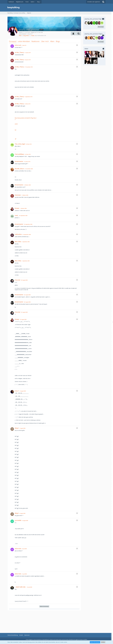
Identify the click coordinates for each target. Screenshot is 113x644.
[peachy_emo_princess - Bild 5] (94, 54)
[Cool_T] (92, 23)
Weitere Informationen (95, 642)
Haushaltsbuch (46, 639)
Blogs (58, 41)
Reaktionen (36, 41)
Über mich (45, 41)
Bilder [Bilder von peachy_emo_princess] (20, 36)
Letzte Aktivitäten (24, 41)
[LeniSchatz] (94, 38)
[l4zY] (92, 38)
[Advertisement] (44, 621)
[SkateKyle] (102, 38)
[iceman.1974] (89, 23)
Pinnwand (13, 41)
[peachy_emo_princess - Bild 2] (94, 61)
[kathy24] (99, 23)
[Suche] (103, 2)
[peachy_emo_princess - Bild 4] (101, 54)
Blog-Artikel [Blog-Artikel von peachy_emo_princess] (26, 36)
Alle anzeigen (101, 27)
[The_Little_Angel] (102, 23)
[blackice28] (94, 23)
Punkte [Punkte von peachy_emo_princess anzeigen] (33, 36)
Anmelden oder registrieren (94, 2)
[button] (73, 34)
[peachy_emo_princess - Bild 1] (88, 54)
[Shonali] (97, 23)
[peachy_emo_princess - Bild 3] (88, 61)
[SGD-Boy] (86, 23)
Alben (52, 41)
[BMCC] (99, 38)
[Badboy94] (89, 38)
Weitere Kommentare (44, 606)
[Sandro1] (86, 38)
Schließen (103, 642)
